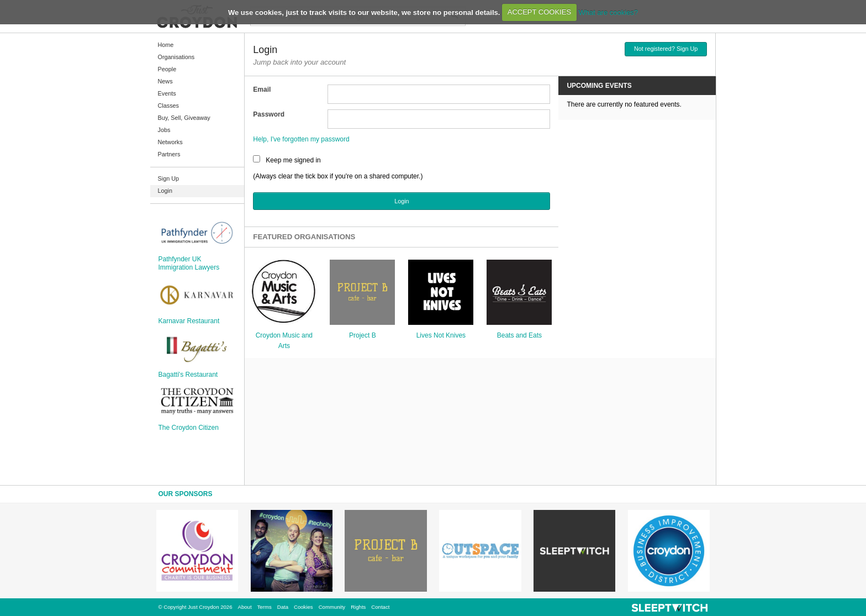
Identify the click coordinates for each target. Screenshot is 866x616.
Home (166, 45)
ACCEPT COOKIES (539, 12)
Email (262, 89)
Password (269, 114)
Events (167, 93)
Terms (265, 607)
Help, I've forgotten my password (301, 139)
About (245, 607)
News (165, 81)
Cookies (303, 607)
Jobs (164, 130)
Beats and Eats (519, 335)
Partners (169, 154)
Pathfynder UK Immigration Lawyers (189, 263)
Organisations (176, 57)
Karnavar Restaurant (189, 321)
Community (332, 607)
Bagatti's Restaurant (188, 375)
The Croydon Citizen (189, 428)
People (167, 69)
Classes (168, 106)
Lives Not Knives (441, 335)
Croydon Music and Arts (284, 341)
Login (165, 191)
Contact (380, 607)
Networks (170, 142)
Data (283, 607)
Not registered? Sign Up (666, 49)
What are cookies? (608, 12)
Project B (363, 335)
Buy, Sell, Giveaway (184, 118)
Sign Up (168, 178)
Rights (358, 607)
